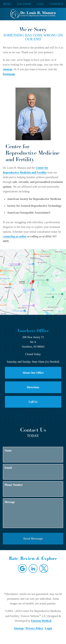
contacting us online (15, 236)
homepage (9, 74)
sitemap (7, 69)
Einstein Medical (41, 621)
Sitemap (19, 628)
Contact (56, 4)
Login (49, 628)
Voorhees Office (33, 331)
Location (24, 4)
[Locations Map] (33, 282)
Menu (7, 4)
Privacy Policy (34, 628)
